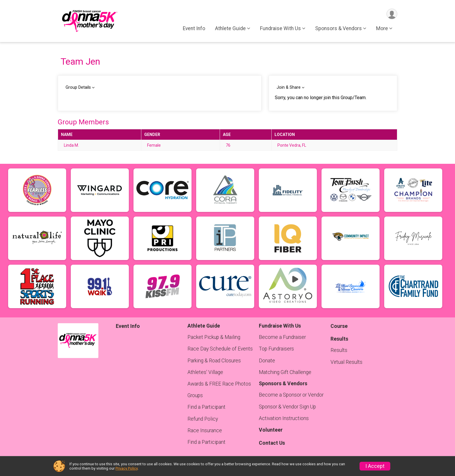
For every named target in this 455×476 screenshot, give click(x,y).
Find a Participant (206, 407)
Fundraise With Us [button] (280, 29)
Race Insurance (205, 430)
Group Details (78, 87)
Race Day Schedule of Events (220, 349)
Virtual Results (346, 362)
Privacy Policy (127, 468)
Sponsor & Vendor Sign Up (287, 407)
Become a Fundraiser (282, 337)
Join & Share (289, 87)
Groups (195, 395)
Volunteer (271, 430)
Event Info (194, 29)
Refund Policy (203, 419)
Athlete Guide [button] (230, 29)
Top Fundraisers (276, 349)
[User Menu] (392, 14)
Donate (267, 361)
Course (339, 326)
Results (339, 350)
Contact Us (272, 443)
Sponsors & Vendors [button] (338, 29)
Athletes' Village (205, 372)
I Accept (375, 466)
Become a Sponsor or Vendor (291, 395)
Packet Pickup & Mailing (214, 337)
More (382, 29)
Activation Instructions (284, 418)
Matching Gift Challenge (285, 372)
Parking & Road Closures (214, 361)
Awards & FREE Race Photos (219, 384)
